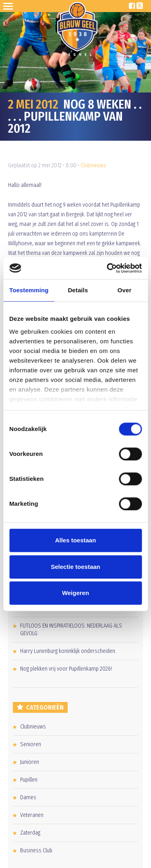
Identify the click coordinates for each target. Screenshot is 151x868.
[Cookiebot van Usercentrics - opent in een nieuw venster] (108, 268)
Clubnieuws (93, 165)
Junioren (30, 762)
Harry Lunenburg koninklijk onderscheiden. (68, 651)
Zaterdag (30, 833)
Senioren (31, 744)
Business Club (36, 851)
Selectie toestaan (75, 567)
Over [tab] (125, 290)
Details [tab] (78, 290)
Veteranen (32, 815)
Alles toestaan (76, 540)
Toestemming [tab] (29, 290)
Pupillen (29, 780)
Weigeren (75, 593)
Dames (28, 797)
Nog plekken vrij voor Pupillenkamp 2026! (66, 669)
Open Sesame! (10, 6)
